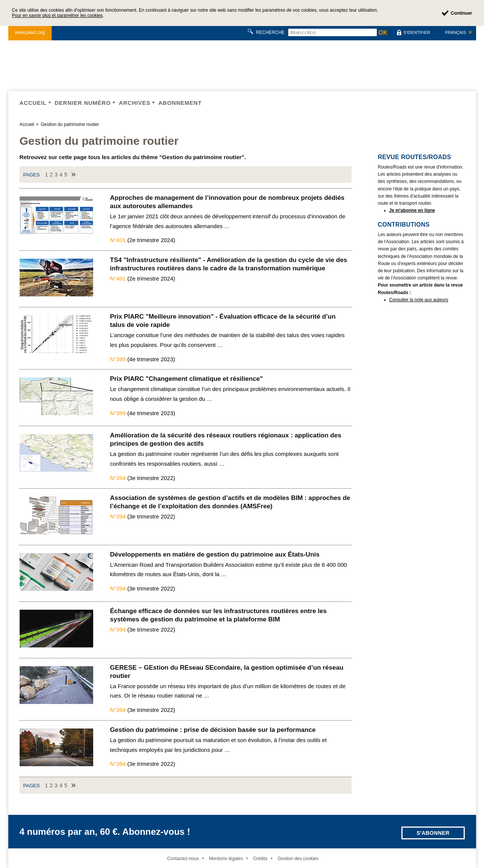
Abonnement (180, 103)
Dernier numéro (83, 103)
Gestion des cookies (298, 859)
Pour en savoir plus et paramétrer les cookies (58, 15)
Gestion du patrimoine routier (70, 124)
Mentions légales (226, 859)
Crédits (260, 859)
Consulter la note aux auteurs (419, 300)
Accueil (33, 103)
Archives (135, 103)
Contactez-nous (183, 859)
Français (456, 32)
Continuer (462, 13)
